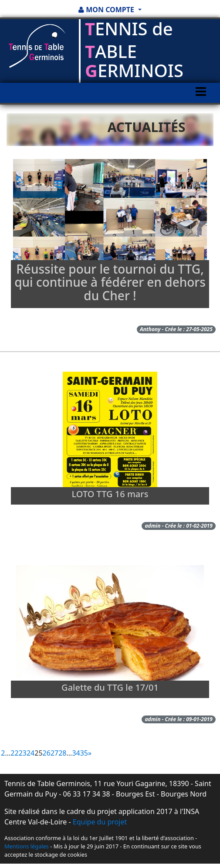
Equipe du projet (100, 822)
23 (23, 753)
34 (76, 753)
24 (30, 753)
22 (14, 753)
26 (47, 753)
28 (62, 753)
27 (54, 753)
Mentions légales (27, 846)
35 (84, 753)
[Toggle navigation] (201, 100)
